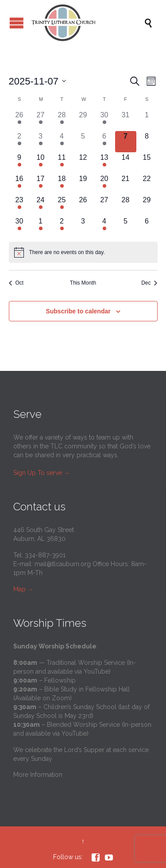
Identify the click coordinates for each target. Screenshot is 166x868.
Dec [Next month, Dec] (149, 283)
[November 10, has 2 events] (41, 163)
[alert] (83, 252)
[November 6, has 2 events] (104, 142)
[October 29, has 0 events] (83, 120)
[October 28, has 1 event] (62, 120)
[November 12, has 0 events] (83, 163)
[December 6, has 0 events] (147, 227)
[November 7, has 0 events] (126, 142)
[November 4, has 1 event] (62, 142)
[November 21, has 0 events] (126, 184)
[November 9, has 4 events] (19, 163)
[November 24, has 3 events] (41, 205)
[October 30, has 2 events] (104, 120)
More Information (38, 775)
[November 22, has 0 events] (147, 184)
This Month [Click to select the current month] (83, 283)
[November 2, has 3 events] (19, 142)
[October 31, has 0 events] (126, 120)
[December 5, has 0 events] (126, 227)
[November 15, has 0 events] (147, 163)
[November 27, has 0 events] (104, 205)
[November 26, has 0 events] (83, 205)
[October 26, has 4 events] (19, 120)
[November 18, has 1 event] (62, 184)
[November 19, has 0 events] (83, 184)
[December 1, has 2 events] (41, 227)
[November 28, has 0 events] (126, 205)
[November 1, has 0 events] (147, 120)
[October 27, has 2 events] (41, 120)
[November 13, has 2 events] (104, 163)
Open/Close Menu (17, 23)
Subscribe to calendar (78, 311)
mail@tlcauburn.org (63, 564)
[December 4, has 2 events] (104, 227)
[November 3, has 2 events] (41, 142)
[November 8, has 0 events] (147, 142)
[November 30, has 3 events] (19, 227)
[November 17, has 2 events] (41, 184)
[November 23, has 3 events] (19, 205)
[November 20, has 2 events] (104, 184)
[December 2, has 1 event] (62, 227)
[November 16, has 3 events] (19, 184)
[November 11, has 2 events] (62, 163)
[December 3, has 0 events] (83, 227)
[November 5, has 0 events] (83, 142)
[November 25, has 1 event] (62, 205)
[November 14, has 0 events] (126, 163)
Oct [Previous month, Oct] (16, 283)
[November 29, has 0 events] (147, 205)
